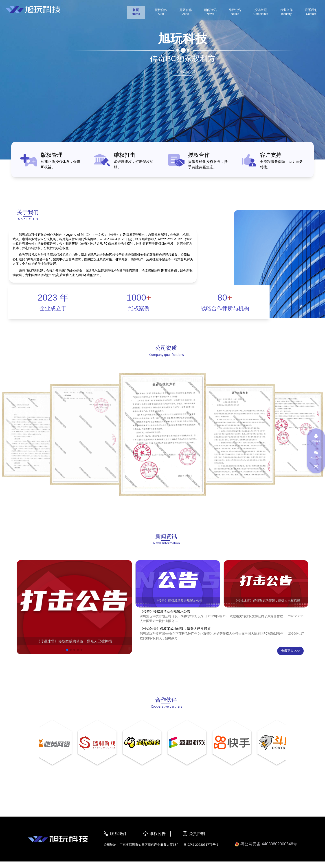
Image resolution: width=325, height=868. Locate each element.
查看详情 (183, 72)
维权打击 (125, 155)
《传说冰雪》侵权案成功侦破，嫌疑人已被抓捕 (74, 641)
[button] (67, 650)
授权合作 (199, 155)
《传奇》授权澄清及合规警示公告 (179, 600)
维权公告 (158, 834)
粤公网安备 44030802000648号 (266, 844)
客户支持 (271, 155)
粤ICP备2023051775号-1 (201, 845)
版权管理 (52, 155)
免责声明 (197, 834)
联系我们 (118, 834)
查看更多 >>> (290, 651)
